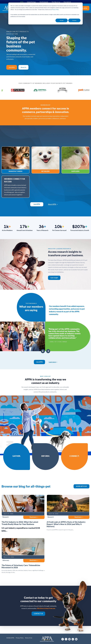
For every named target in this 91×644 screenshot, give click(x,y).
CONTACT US (38, 614)
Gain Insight (54, 278)
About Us (23, 67)
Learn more (53, 362)
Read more (34, 517)
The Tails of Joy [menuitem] (56, 2)
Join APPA (84, 8)
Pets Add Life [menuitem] (67, 2)
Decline (74, 20)
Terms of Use (28, 638)
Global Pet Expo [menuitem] (31, 2)
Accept (62, 20)
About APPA (53, 204)
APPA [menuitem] (22, 2)
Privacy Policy (20, 638)
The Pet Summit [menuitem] (44, 2)
